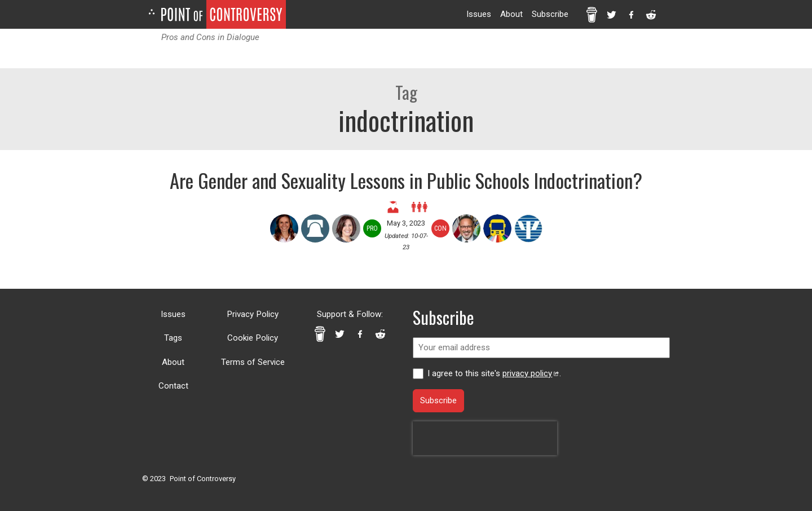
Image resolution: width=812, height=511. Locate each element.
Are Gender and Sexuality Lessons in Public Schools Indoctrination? (406, 180)
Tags (173, 338)
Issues (479, 14)
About (511, 14)
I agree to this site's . (494, 373)
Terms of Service (253, 362)
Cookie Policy (253, 338)
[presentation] (485, 438)
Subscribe (550, 14)
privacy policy (531, 373)
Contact (173, 386)
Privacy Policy (253, 314)
